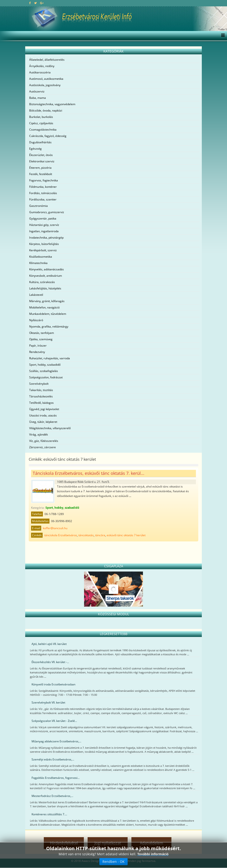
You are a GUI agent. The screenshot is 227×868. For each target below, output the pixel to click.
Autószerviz (37, 91)
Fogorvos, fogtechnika (44, 180)
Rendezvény (37, 352)
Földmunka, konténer (43, 187)
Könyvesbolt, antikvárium (46, 276)
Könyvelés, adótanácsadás (47, 269)
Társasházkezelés (41, 396)
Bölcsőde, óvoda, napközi (46, 110)
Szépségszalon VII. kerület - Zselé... (54, 721)
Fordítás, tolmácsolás (43, 193)
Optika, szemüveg (41, 339)
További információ (153, 854)
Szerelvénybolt (39, 384)
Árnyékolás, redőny (42, 66)
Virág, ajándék (39, 434)
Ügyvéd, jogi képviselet (44, 409)
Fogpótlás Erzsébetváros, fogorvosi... (56, 778)
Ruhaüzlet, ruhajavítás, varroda (50, 358)
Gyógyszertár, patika (43, 218)
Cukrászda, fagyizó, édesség (48, 136)
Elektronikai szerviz (42, 161)
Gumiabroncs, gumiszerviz (47, 212)
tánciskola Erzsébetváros (61, 535)
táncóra (100, 535)
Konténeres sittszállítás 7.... (49, 814)
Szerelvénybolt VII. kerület (48, 702)
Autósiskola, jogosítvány (45, 85)
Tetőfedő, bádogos (41, 403)
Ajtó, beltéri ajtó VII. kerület (49, 644)
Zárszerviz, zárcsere (43, 447)
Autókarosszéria (40, 72)
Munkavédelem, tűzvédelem (48, 314)
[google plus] (42, 3)
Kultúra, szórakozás (42, 282)
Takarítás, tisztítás (41, 390)
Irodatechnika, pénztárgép (46, 238)
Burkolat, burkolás (41, 117)
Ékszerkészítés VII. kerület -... (50, 662)
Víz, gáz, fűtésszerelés (44, 441)
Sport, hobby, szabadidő (45, 365)
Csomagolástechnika (43, 130)
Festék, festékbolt (41, 174)
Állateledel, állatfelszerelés (47, 60)
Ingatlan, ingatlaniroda (44, 231)
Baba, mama (38, 98)
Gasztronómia (39, 206)
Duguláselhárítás (40, 142)
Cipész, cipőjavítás (41, 123)
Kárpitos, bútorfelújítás (44, 244)
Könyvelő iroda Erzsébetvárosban (53, 684)
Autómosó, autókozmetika (46, 79)
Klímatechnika (38, 263)
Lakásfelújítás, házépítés (45, 288)
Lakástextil (36, 295)
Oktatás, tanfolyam (42, 333)
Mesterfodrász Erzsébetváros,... (52, 796)
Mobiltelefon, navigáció (44, 307)
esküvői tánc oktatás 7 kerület (126, 535)
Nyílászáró (36, 320)
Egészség (35, 149)
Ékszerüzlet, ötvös (41, 155)
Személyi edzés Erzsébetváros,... (53, 759)
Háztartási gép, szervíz (44, 225)
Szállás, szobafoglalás (44, 371)
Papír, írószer (38, 346)
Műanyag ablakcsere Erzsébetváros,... (56, 741)
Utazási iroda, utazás (43, 415)
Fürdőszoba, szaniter (43, 199)
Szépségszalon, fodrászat (46, 377)
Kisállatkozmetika (41, 257)
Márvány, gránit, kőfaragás (47, 301)
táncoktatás (86, 535)
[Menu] (222, 36)
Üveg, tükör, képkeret (43, 422)
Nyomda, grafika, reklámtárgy (49, 326)
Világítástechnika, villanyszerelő (50, 428)
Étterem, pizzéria (40, 168)
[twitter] (35, 3)
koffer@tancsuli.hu (55, 528)
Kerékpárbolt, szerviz (43, 250)
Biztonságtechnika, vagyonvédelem (52, 104)
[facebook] (30, 3)
